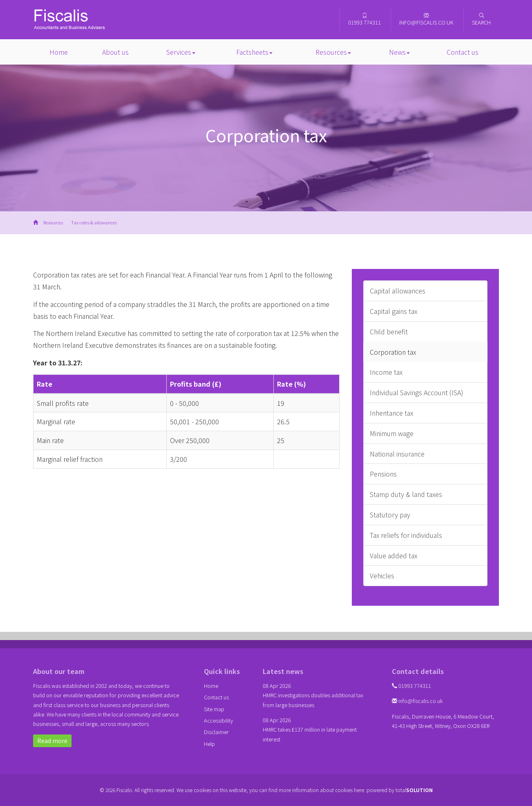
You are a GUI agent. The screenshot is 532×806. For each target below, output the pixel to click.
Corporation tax (393, 352)
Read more (52, 741)
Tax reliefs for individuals (406, 535)
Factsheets (254, 52)
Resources (333, 52)
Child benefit (389, 331)
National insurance (397, 454)
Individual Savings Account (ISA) (417, 392)
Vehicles (382, 575)
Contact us (463, 52)
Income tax (386, 372)
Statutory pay (390, 515)
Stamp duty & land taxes (406, 494)
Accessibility (218, 720)
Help (209, 744)
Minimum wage (392, 433)
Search (481, 19)
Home (59, 52)
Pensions (383, 474)
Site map (214, 709)
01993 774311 (364, 19)
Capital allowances (398, 291)
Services (181, 52)
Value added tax (393, 555)
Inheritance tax (391, 413)
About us (115, 52)
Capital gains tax (393, 311)
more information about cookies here (321, 790)
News (399, 52)
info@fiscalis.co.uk (426, 19)
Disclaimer (216, 732)
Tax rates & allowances (94, 222)
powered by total (400, 790)
